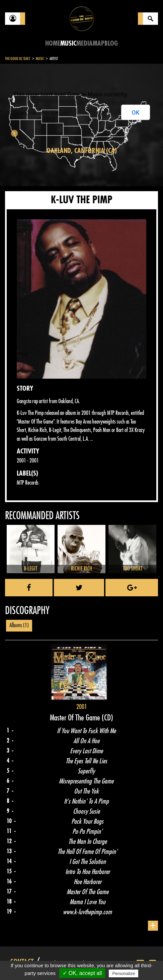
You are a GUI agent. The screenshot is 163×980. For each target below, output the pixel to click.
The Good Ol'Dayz (18, 59)
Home (53, 43)
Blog (111, 43)
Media (85, 43)
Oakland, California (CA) (82, 151)
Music (68, 43)
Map (99, 43)
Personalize (124, 973)
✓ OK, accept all (82, 973)
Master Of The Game (76, 718)
